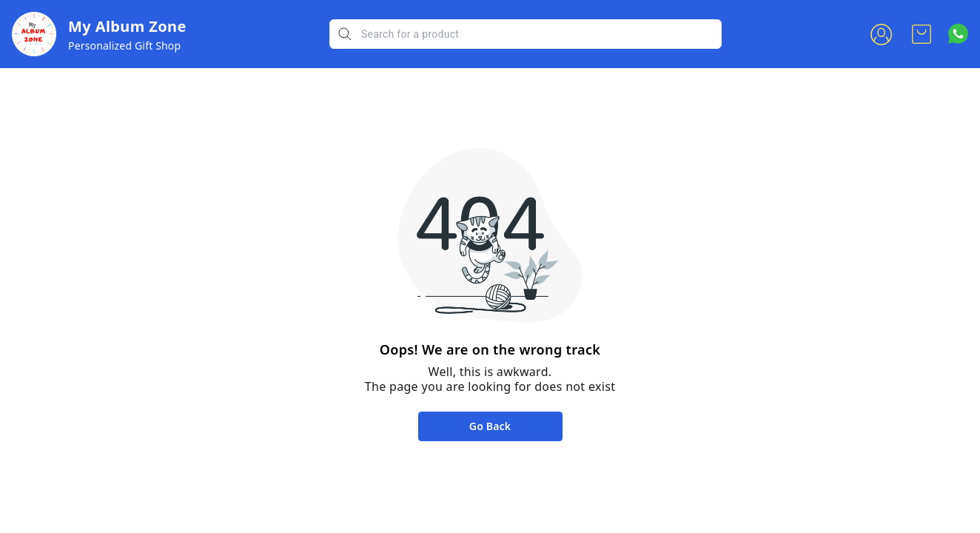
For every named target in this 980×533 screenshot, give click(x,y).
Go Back (490, 426)
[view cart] (922, 34)
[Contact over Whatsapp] (958, 34)
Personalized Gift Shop (124, 46)
